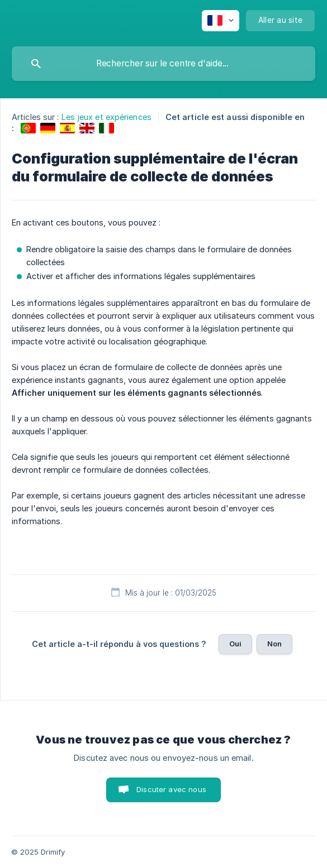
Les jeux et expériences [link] (106, 117)
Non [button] (274, 644)
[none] (221, 21)
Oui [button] (235, 644)
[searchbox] (163, 64)
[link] (28, 128)
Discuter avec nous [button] (171, 789)
